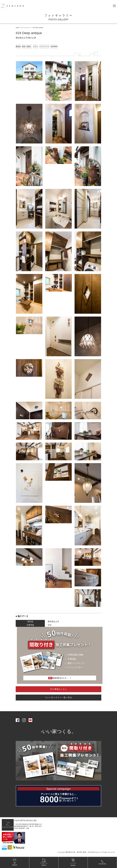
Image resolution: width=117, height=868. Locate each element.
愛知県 (18, 46)
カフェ (36, 46)
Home (17, 28)
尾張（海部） (27, 46)
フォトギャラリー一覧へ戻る (59, 697)
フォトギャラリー (26, 28)
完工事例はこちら (59, 689)
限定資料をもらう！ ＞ (60, 678)
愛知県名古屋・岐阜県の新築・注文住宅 (80, 852)
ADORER (54, 46)
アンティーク (44, 46)
